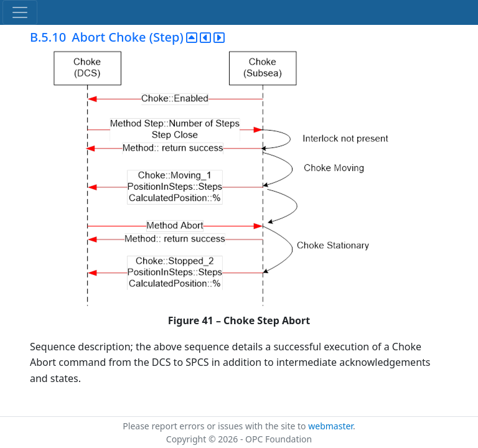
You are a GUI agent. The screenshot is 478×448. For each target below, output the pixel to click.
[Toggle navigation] (20, 12)
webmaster (330, 426)
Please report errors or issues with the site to (215, 426)
